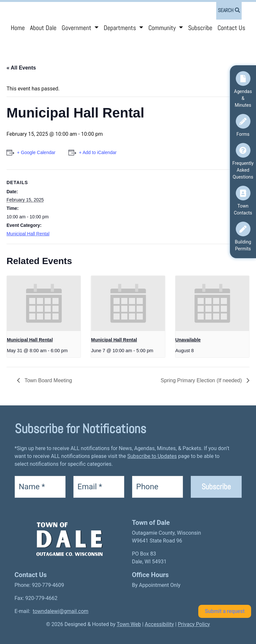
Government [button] (77, 28)
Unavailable (188, 340)
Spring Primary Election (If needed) (202, 380)
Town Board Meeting (48, 380)
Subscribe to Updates (152, 456)
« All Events (21, 68)
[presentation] (44, 304)
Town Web (129, 624)
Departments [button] (121, 28)
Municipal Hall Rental (28, 234)
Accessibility (159, 624)
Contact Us (231, 28)
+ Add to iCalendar (98, 152)
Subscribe (200, 28)
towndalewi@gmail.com (60, 611)
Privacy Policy (194, 624)
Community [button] (163, 28)
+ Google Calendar (36, 152)
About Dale (43, 28)
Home (18, 28)
